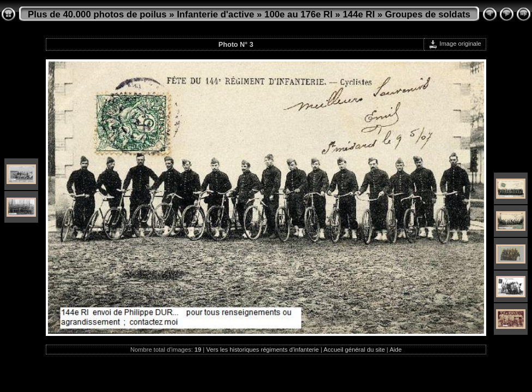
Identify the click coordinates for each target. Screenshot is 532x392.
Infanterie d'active (215, 14)
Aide (396, 350)
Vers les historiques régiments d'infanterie (262, 350)
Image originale (455, 44)
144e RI (359, 14)
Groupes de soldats (428, 14)
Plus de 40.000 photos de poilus (97, 14)
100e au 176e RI (298, 14)
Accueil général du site (355, 350)
